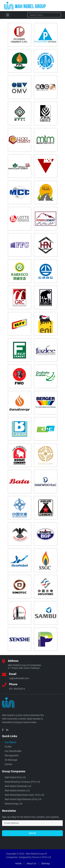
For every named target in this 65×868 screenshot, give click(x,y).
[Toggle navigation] (8, 15)
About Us (31, 863)
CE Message (11, 760)
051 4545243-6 (17, 689)
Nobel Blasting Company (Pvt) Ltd (22, 782)
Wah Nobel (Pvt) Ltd (15, 777)
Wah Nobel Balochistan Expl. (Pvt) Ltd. (25, 795)
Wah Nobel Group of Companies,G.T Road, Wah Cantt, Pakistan (25, 667)
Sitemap (46, 863)
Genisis (8, 764)
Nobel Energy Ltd (14, 804)
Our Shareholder (13, 751)
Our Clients (10, 742)
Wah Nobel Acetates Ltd (17, 790)
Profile (8, 747)
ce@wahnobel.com (19, 678)
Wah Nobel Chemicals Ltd (18, 786)
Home (18, 863)
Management (12, 755)
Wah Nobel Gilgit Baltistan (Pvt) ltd (23, 799)
